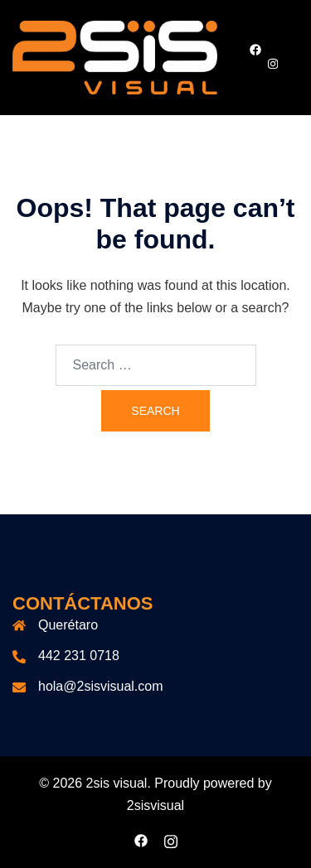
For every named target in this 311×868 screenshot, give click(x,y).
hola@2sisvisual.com (101, 686)
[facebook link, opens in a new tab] (255, 50)
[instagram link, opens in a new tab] (271, 63)
